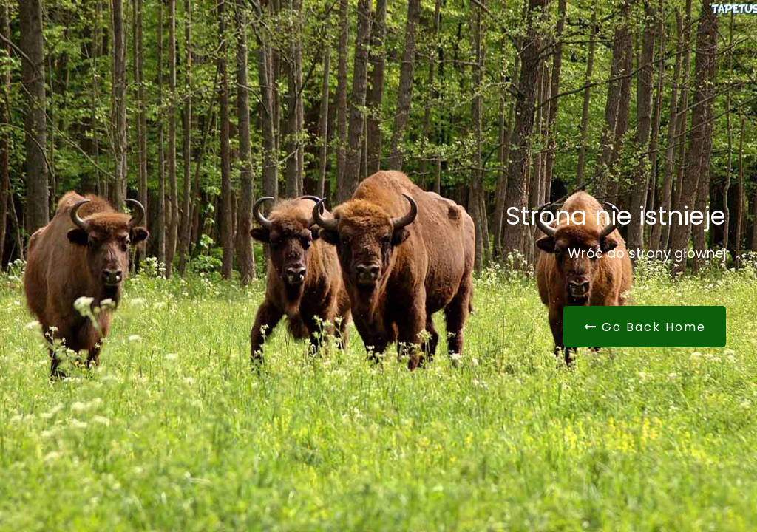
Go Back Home (645, 327)
